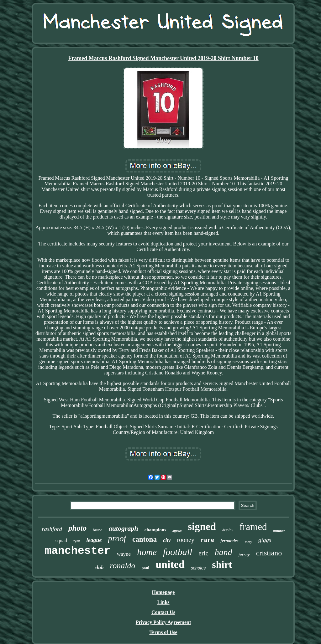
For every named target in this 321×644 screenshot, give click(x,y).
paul (146, 568)
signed (202, 527)
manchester (78, 551)
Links (163, 602)
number (279, 531)
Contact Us (163, 612)
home (147, 552)
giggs (265, 540)
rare (207, 540)
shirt (222, 564)
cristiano (269, 553)
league (94, 540)
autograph (124, 528)
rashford (52, 529)
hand (224, 552)
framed (253, 527)
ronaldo (122, 566)
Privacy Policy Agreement (163, 622)
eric (203, 553)
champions (155, 530)
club (99, 567)
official (177, 531)
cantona (145, 539)
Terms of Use (163, 632)
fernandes (229, 541)
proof (117, 538)
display (228, 530)
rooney (186, 540)
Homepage (163, 592)
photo (77, 528)
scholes (198, 568)
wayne (124, 554)
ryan (77, 541)
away (248, 542)
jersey (244, 554)
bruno (97, 530)
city (167, 540)
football (178, 552)
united (170, 564)
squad (61, 541)
